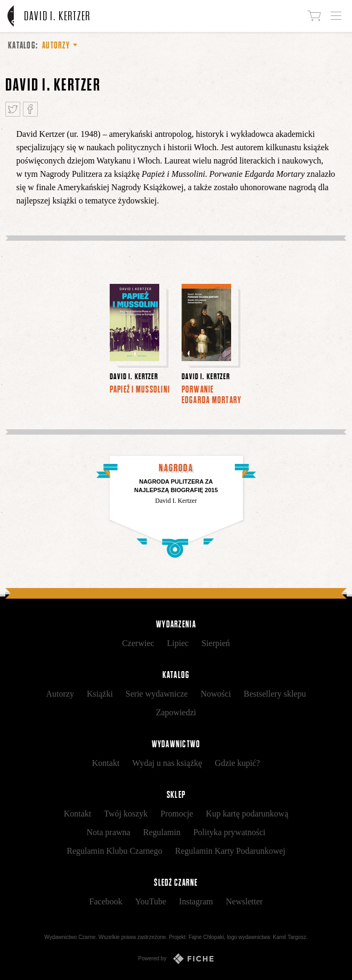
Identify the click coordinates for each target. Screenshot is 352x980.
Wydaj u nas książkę (167, 763)
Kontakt (106, 763)
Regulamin (162, 832)
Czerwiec (138, 643)
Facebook (106, 901)
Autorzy (60, 694)
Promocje (177, 814)
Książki (100, 694)
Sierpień (215, 643)
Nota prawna (109, 832)
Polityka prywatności (230, 832)
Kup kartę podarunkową (247, 814)
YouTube (151, 901)
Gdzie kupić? (237, 763)
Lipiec (178, 643)
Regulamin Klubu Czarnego (114, 851)
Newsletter (244, 901)
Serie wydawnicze (157, 694)
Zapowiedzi (176, 712)
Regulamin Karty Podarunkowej (230, 851)
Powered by (176, 959)
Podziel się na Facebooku (30, 109)
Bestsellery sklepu (275, 694)
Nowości (216, 694)
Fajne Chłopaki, (207, 937)
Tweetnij (13, 109)
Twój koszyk (126, 814)
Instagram (196, 901)
